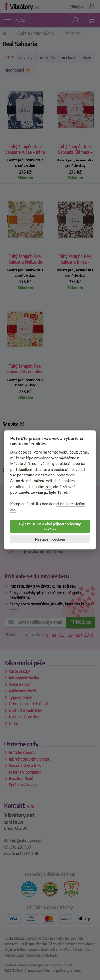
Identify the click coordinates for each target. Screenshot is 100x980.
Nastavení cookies (50, 539)
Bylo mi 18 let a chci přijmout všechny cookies (50, 526)
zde (48, 487)
